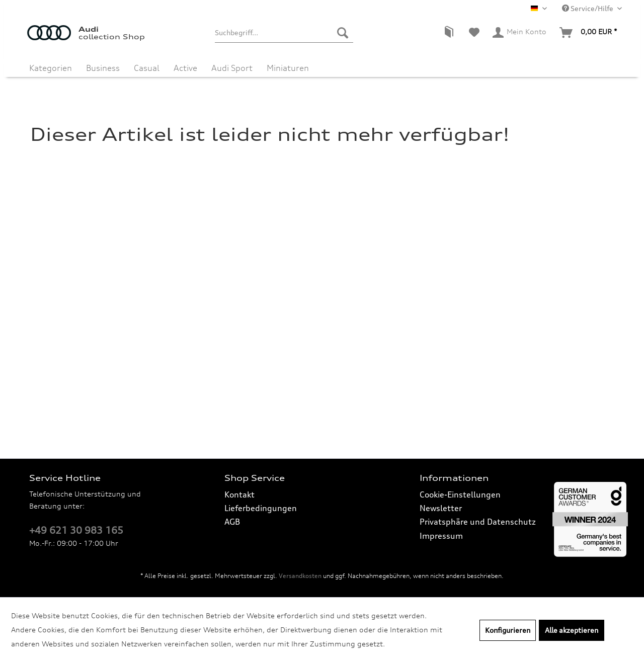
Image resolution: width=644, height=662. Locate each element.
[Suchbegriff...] (284, 33)
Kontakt (239, 494)
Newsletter (441, 508)
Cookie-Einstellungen (460, 494)
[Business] (103, 64)
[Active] (185, 64)
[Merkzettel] (474, 33)
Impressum (441, 536)
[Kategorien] (51, 64)
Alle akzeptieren (572, 630)
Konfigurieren (508, 630)
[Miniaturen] (288, 64)
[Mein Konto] (520, 33)
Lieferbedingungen (261, 508)
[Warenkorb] (589, 33)
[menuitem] (284, 33)
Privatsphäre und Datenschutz (478, 522)
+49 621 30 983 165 (76, 530)
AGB (232, 522)
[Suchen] (343, 33)
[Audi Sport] (232, 64)
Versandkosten (300, 576)
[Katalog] (449, 33)
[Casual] (147, 64)
